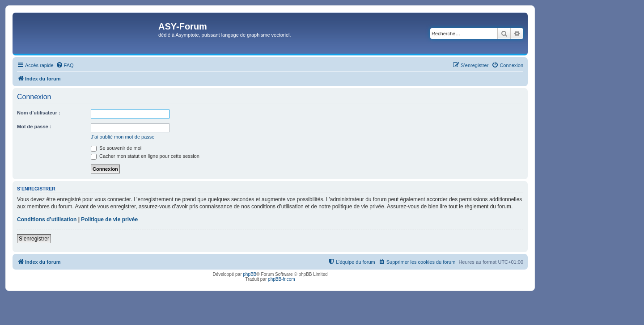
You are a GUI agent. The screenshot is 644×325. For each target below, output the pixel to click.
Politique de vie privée (109, 219)
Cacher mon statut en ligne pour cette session (145, 156)
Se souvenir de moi (116, 148)
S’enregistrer (34, 239)
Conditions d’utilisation (47, 219)
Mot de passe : (34, 127)
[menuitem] (65, 65)
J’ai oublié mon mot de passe (123, 137)
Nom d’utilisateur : (39, 113)
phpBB (250, 274)
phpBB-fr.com (282, 279)
